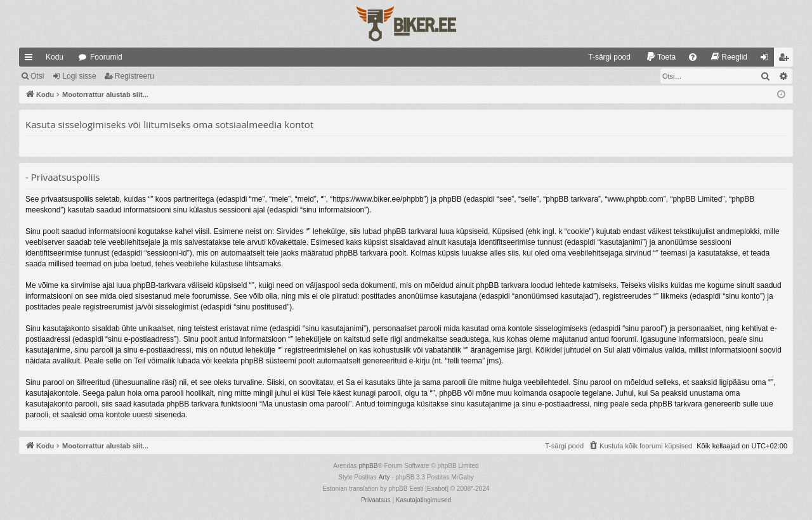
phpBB (368, 466)
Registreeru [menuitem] (786, 60)
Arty (384, 477)
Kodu (55, 57)
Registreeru (134, 76)
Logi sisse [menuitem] (767, 60)
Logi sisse (79, 76)
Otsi (37, 76)
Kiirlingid (31, 60)
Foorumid (106, 57)
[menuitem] (604, 57)
